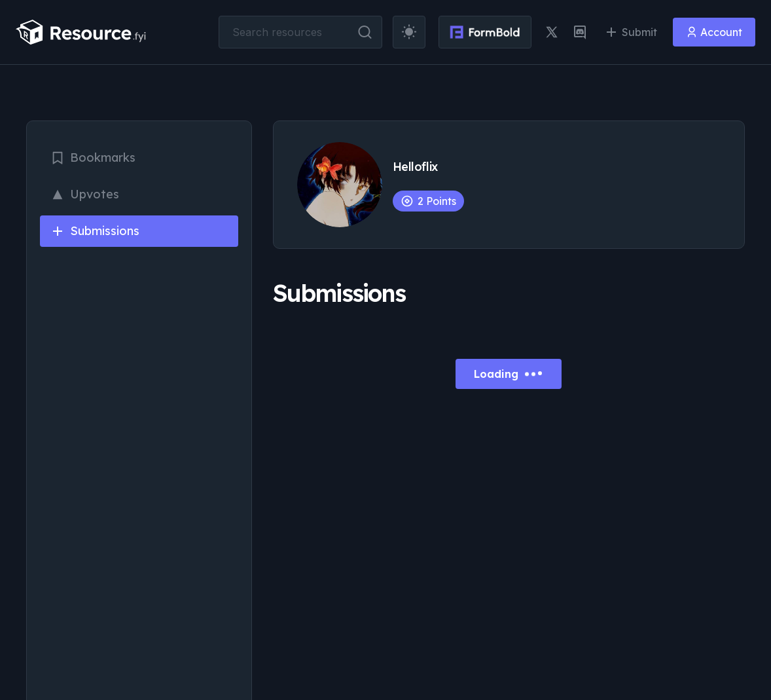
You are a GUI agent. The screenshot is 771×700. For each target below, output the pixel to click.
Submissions (95, 231)
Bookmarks (93, 157)
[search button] (365, 32)
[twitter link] (552, 32)
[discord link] (580, 32)
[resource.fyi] (81, 32)
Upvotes (85, 194)
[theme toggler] (409, 32)
